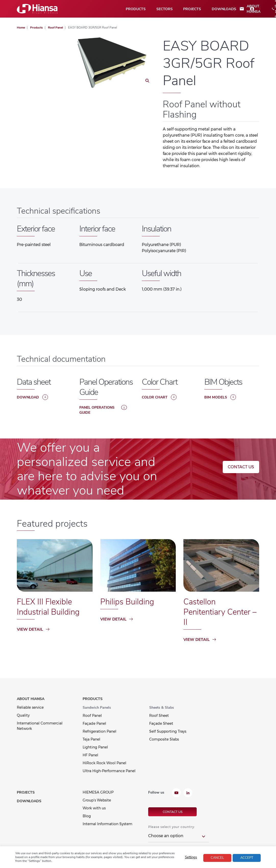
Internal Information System (108, 824)
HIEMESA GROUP (98, 792)
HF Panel (90, 755)
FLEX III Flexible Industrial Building (49, 607)
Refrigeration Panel (99, 731)
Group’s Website (97, 800)
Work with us (94, 808)
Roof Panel (92, 716)
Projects (121, 9)
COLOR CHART (159, 397)
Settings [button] (191, 857)
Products (68, 9)
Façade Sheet (161, 723)
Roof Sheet (159, 716)
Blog (87, 816)
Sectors (95, 9)
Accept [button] (247, 858)
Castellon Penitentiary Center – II (221, 612)
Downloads (151, 9)
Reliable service (30, 707)
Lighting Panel (95, 747)
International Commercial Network (40, 726)
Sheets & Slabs (162, 708)
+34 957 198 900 (205, 9)
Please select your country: (172, 826)
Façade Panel (94, 723)
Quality (23, 715)
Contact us (241, 467)
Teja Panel (91, 739)
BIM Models (220, 397)
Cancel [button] (217, 858)
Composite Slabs (164, 739)
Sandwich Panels (97, 708)
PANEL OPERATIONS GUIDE (103, 410)
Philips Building (128, 602)
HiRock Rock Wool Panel (104, 763)
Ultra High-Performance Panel (109, 771)
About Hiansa (179, 9)
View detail (33, 629)
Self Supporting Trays (168, 731)
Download (32, 397)
